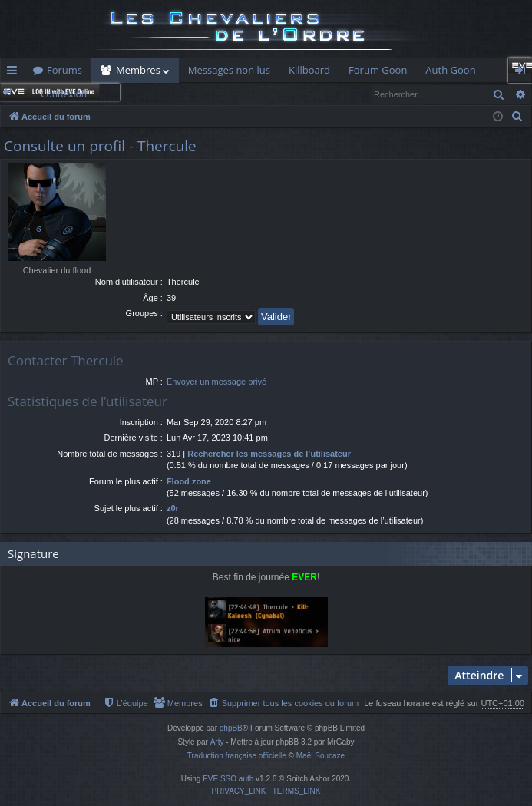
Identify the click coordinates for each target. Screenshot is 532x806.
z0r (173, 508)
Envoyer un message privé (216, 382)
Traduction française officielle (237, 756)
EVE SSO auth (228, 779)
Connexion (64, 94)
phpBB (231, 728)
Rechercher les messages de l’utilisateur (269, 454)
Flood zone (189, 481)
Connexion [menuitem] (524, 73)
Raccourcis (15, 73)
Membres (138, 70)
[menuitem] (517, 117)
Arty (217, 742)
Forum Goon (378, 70)
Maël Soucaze (321, 756)
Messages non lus (229, 70)
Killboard (309, 70)
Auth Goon (450, 70)
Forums (64, 70)
